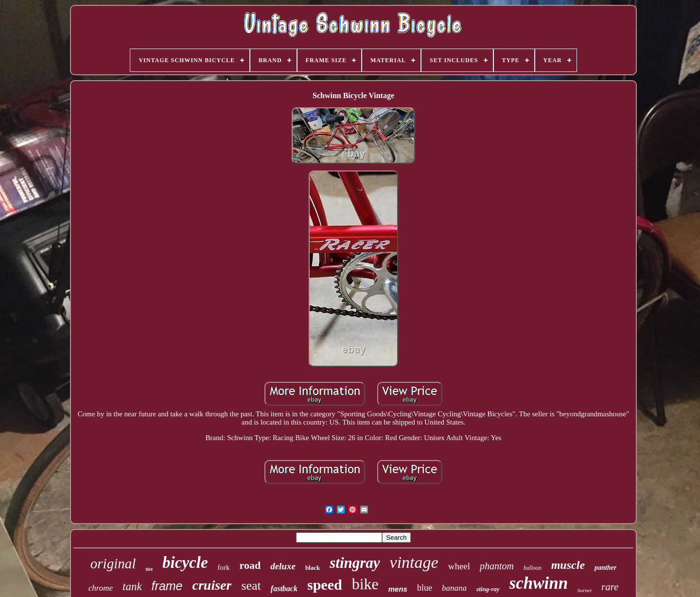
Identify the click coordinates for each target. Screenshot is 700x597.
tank (132, 587)
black (313, 568)
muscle (568, 565)
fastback (284, 588)
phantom (497, 566)
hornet (585, 590)
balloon (533, 568)
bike (365, 584)
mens (398, 589)
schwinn (539, 583)
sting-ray (488, 589)
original (113, 563)
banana (454, 588)
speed (325, 585)
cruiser (212, 585)
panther (605, 568)
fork (224, 567)
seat (251, 586)
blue (425, 588)
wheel (459, 566)
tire (149, 569)
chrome (101, 588)
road (250, 565)
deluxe (283, 566)
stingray (355, 563)
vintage (414, 562)
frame (167, 586)
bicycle (185, 563)
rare (610, 587)
